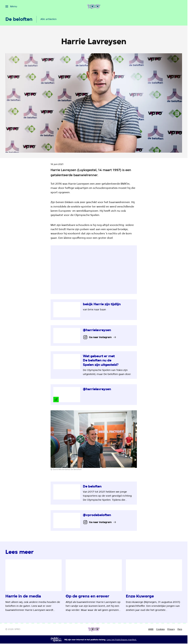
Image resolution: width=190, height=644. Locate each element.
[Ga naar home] (94, 6)
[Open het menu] (11, 6)
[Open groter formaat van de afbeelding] (94, 439)
